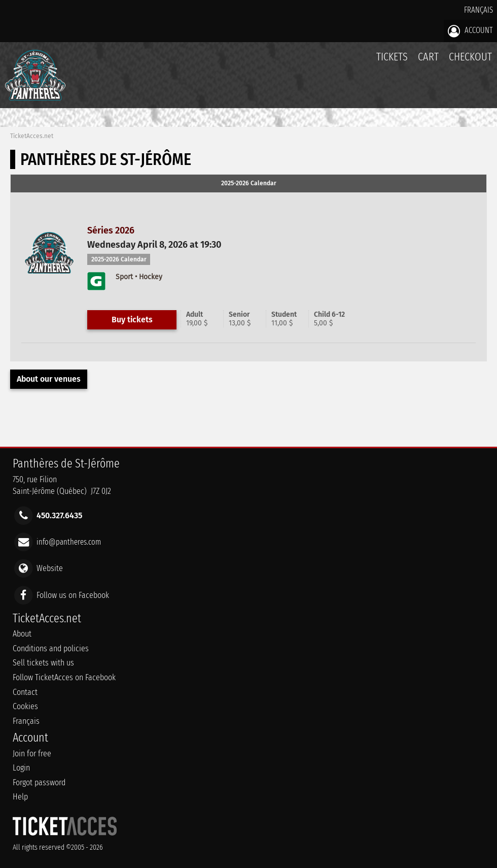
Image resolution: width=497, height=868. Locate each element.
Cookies (25, 706)
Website (50, 568)
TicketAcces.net (32, 136)
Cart (428, 62)
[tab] (248, 184)
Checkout (470, 57)
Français (478, 10)
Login (21, 768)
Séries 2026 (111, 230)
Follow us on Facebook (73, 595)
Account (470, 31)
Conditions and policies (51, 648)
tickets (392, 57)
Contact (25, 692)
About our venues (49, 379)
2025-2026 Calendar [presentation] (249, 183)
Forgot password (39, 782)
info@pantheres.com (69, 542)
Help (20, 797)
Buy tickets (132, 320)
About (22, 634)
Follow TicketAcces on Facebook (64, 677)
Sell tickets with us (43, 663)
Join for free (32, 754)
